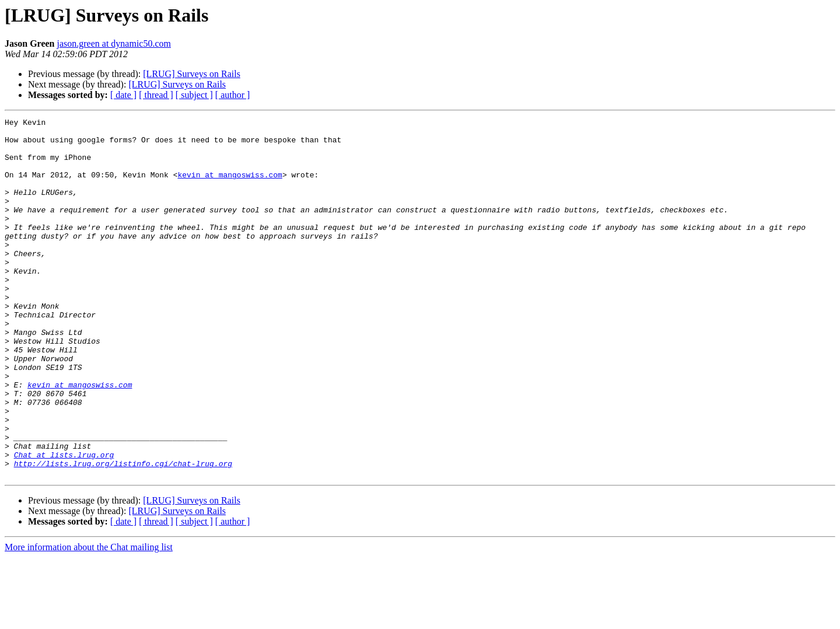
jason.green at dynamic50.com (114, 43)
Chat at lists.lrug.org (64, 523)
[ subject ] (194, 95)
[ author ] (233, 95)
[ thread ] (156, 95)
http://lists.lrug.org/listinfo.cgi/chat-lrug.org (123, 533)
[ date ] (123, 95)
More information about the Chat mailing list (89, 619)
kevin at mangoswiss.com (230, 187)
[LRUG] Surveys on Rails (192, 74)
